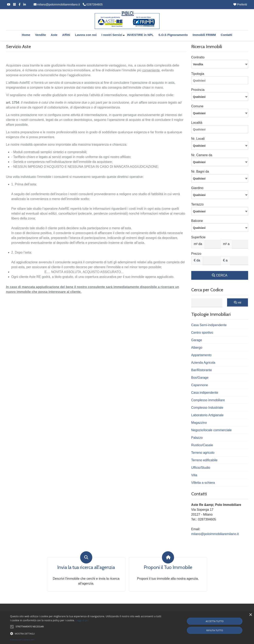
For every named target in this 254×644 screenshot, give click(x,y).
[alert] (127, 628)
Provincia (198, 90)
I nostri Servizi (112, 35)
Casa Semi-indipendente (209, 325)
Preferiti (240, 4)
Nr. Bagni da (200, 171)
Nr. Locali (198, 139)
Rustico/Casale (202, 445)
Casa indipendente (205, 393)
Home (26, 35)
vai (238, 302)
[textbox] (220, 97)
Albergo (197, 348)
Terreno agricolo (203, 453)
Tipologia (198, 74)
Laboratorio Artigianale (207, 415)
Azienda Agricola (203, 363)
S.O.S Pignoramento (173, 35)
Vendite (40, 35)
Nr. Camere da (202, 155)
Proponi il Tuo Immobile (168, 567)
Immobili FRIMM (204, 35)
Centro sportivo (202, 333)
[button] (12, 627)
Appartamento (201, 355)
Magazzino (199, 423)
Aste (54, 35)
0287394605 (93, 4)
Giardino (197, 188)
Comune (197, 106)
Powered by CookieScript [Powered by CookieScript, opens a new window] (22, 640)
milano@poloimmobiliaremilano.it (57, 4)
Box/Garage (200, 378)
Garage (197, 340)
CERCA (220, 275)
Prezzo (196, 254)
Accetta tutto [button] (215, 621)
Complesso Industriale (207, 408)
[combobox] (220, 64)
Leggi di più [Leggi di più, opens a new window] (82, 620)
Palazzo (197, 438)
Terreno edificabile (204, 460)
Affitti (66, 35)
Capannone (200, 385)
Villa (194, 475)
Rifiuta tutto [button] (215, 630)
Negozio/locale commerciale (211, 430)
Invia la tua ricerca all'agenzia (86, 567)
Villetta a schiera (203, 483)
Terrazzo (197, 204)
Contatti (227, 35)
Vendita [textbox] (198, 64)
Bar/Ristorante (202, 370)
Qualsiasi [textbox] (199, 146)
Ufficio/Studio (201, 468)
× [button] (250, 615)
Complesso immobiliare (208, 400)
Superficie (198, 237)
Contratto (198, 57)
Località (197, 123)
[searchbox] (221, 81)
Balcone (197, 221)
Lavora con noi (86, 35)
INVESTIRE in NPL (140, 35)
